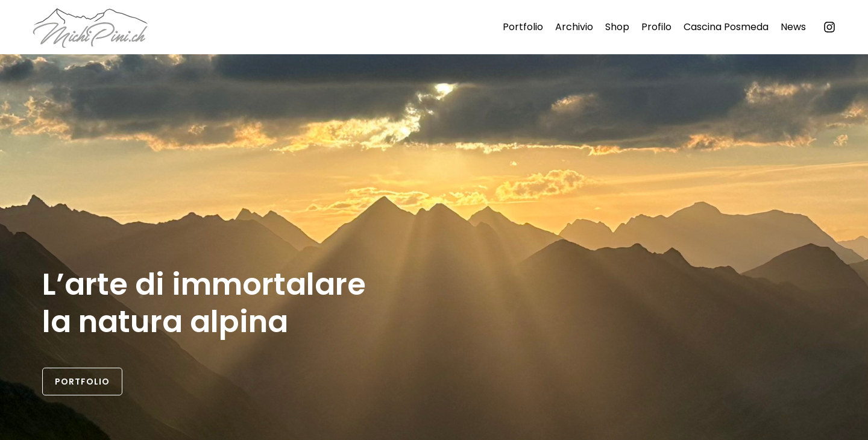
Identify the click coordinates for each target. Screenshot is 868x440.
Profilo (656, 27)
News (793, 27)
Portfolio (523, 27)
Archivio (574, 27)
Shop (617, 27)
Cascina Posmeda (726, 27)
